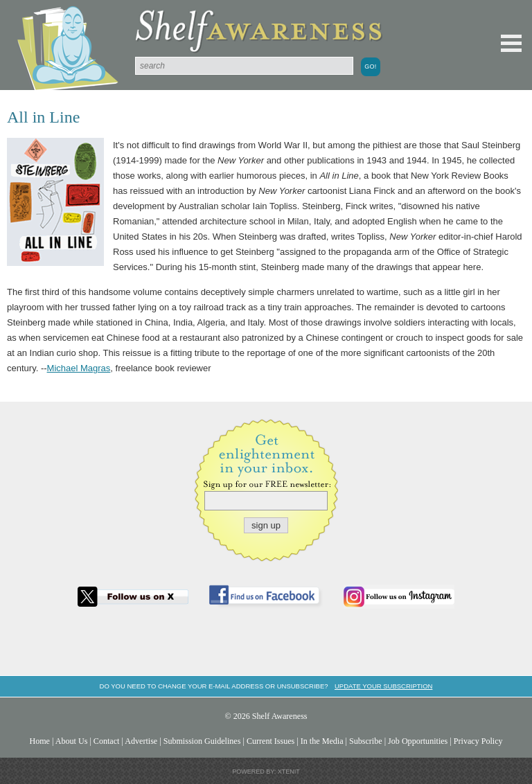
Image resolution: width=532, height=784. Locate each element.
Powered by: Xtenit (266, 772)
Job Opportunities (418, 741)
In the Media (322, 741)
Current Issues (271, 741)
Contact (107, 741)
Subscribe (366, 741)
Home (39, 741)
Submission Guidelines (202, 741)
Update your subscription (383, 686)
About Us (72, 741)
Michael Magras (79, 368)
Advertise (141, 741)
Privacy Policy (478, 741)
